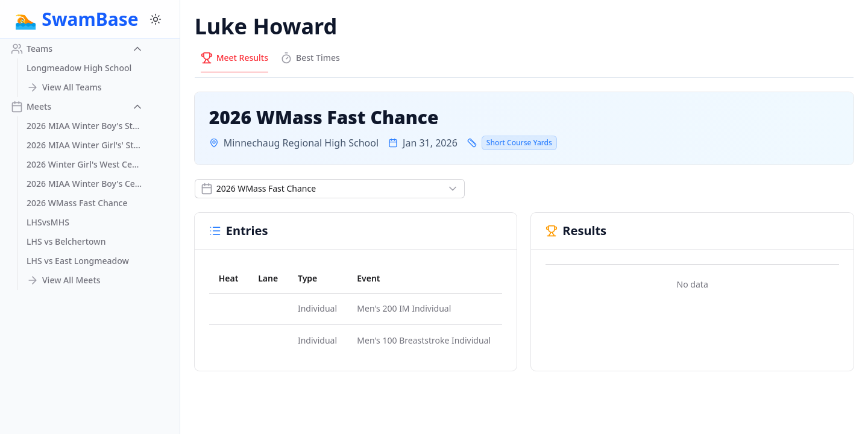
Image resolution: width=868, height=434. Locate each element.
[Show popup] (330, 189)
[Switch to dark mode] (156, 19)
